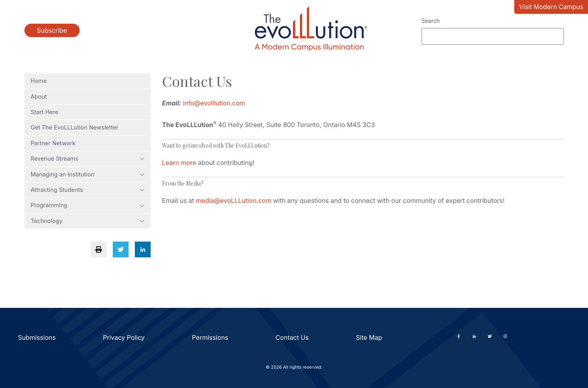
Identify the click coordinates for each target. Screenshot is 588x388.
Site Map (369, 337)
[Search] (493, 36)
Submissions (37, 337)
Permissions (210, 337)
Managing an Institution (88, 174)
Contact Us (292, 337)
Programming (88, 205)
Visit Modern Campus (551, 7)
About (39, 97)
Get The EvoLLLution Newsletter (75, 127)
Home (39, 81)
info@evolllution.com (214, 103)
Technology (88, 221)
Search (431, 21)
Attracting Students (88, 190)
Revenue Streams (88, 159)
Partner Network (53, 143)
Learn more (179, 163)
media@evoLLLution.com (234, 201)
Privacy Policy (124, 337)
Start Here (45, 112)
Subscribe (52, 30)
